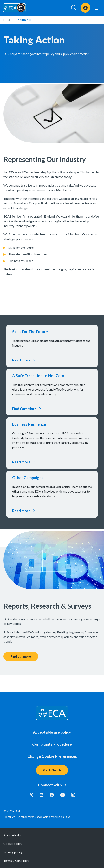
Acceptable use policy (52, 732)
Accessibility (12, 835)
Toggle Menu (97, 8)
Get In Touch (52, 770)
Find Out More (24, 409)
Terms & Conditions (17, 861)
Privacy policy (13, 852)
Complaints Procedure (52, 744)
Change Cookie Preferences (52, 756)
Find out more (21, 656)
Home (7, 20)
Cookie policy (13, 843)
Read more (21, 360)
